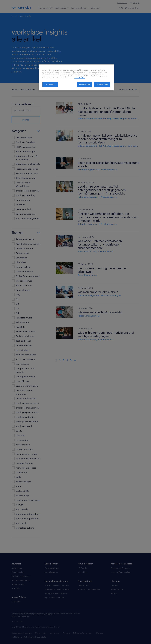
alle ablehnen (85, 84)
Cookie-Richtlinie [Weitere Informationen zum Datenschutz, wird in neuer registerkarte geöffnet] (80, 78)
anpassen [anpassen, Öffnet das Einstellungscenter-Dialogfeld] (50, 84)
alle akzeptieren (102, 84)
